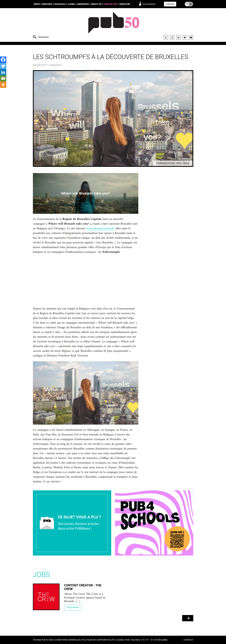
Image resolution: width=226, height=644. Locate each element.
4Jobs (71, 4)
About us (96, 4)
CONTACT (188, 640)
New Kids (47, 4)
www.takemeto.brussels (100, 229)
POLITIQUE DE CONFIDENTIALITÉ (98, 640)
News (37, 4)
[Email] (3, 78)
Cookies (120, 640)
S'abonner (170, 4)
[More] (3, 85)
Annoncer (83, 4)
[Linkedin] (3, 72)
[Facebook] (3, 60)
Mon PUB (125, 4)
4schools (60, 4)
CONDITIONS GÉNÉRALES (68, 640)
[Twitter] (3, 66)
